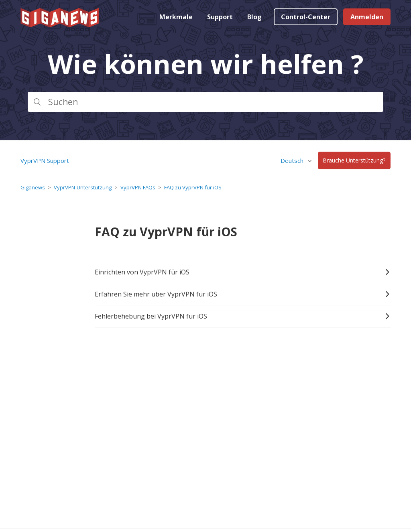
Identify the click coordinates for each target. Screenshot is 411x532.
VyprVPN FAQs (138, 187)
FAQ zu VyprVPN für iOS (193, 187)
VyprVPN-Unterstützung (83, 187)
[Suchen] (205, 102)
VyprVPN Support (45, 160)
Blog (254, 17)
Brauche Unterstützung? (354, 161)
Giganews (33, 187)
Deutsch (293, 160)
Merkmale (176, 17)
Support (220, 17)
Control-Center (306, 17)
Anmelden (367, 17)
